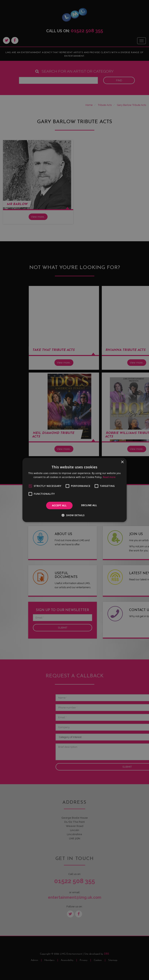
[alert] (74, 490)
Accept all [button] (59, 505)
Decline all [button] (89, 505)
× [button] (122, 462)
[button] (75, 515)
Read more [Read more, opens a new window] (109, 477)
